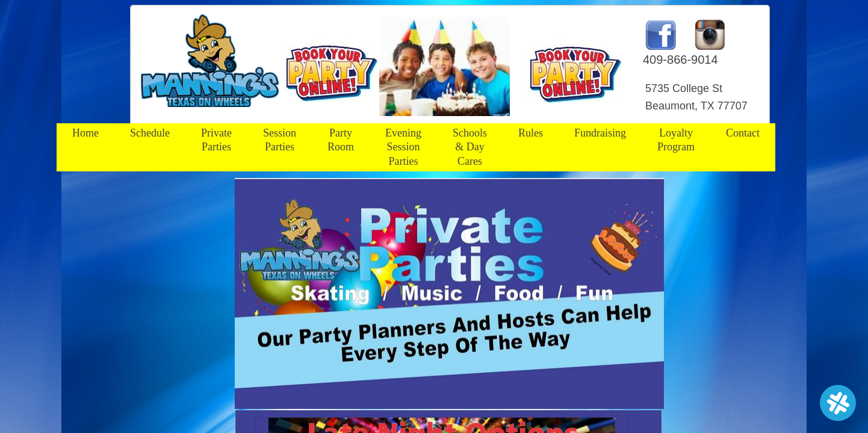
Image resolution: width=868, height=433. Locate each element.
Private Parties (216, 140)
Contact (743, 133)
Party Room (341, 140)
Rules (531, 133)
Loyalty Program (676, 140)
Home (85, 133)
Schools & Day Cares (470, 147)
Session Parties (280, 140)
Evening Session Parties (403, 147)
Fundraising (600, 133)
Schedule (150, 133)
